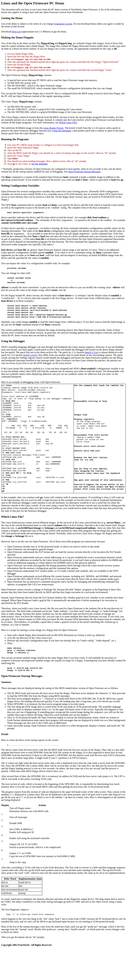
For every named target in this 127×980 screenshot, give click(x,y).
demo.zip (16, 32)
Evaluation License (63, 24)
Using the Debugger (62, 131)
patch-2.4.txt (30, 360)
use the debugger (40, 164)
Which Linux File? (68, 123)
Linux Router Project (53, 128)
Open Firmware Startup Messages (84, 172)
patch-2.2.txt (92, 357)
